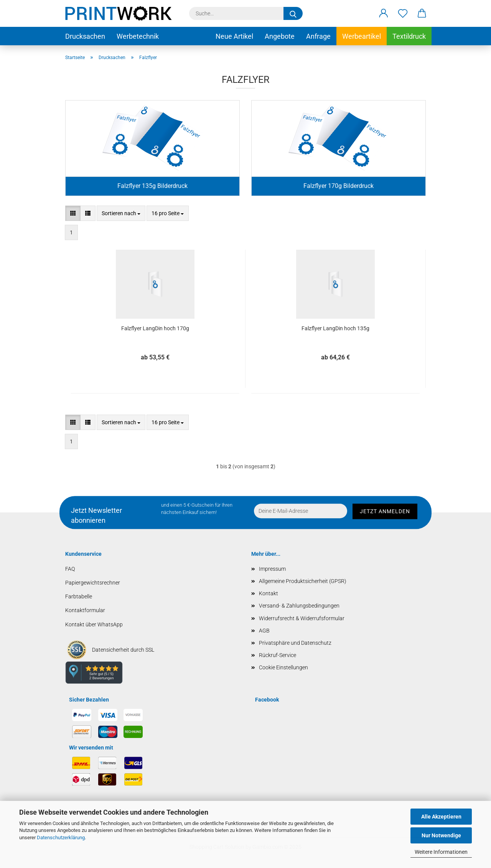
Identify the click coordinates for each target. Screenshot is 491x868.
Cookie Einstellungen (283, 667)
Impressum (272, 569)
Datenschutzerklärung (61, 838)
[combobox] (121, 213)
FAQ (70, 569)
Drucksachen (85, 36)
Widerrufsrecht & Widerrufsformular (302, 618)
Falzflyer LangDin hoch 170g (155, 328)
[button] (384, 13)
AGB (264, 631)
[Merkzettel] (403, 13)
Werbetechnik (138, 36)
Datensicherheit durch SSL (123, 650)
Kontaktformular (85, 610)
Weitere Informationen (441, 852)
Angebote (280, 36)
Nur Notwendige (441, 835)
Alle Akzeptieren (441, 817)
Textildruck (409, 36)
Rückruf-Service (278, 655)
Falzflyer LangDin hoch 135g (335, 328)
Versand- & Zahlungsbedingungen (299, 606)
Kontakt (269, 593)
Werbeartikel (362, 36)
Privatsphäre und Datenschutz (295, 643)
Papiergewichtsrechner (93, 583)
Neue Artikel (234, 36)
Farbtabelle (79, 596)
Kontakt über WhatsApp (94, 624)
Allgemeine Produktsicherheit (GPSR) (303, 581)
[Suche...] (293, 13)
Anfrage (318, 36)
